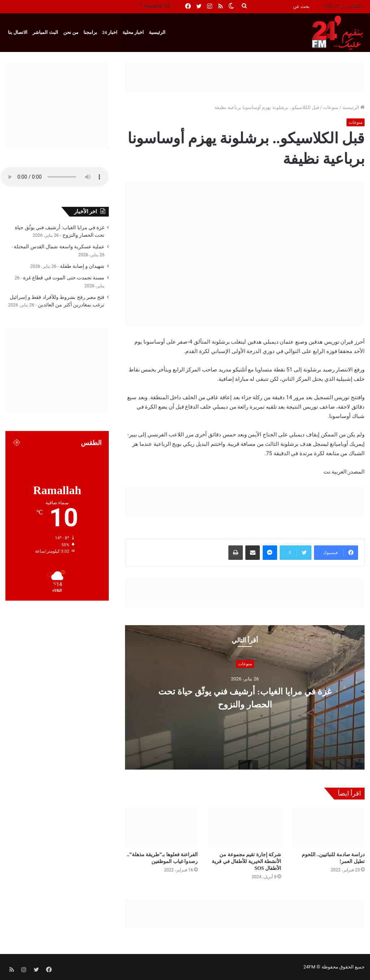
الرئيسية (157, 32)
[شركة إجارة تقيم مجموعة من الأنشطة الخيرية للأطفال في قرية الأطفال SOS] (245, 827)
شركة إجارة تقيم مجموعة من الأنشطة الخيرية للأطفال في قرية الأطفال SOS (246, 861)
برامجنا (90, 32)
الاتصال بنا (18, 32)
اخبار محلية (133, 32)
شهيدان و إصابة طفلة (82, 266)
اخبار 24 (110, 32)
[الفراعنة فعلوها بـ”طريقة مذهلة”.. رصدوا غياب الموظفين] (161, 827)
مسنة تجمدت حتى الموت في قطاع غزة (64, 278)
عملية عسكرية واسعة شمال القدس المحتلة (59, 247)
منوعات (331, 107)
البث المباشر (45, 32)
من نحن (71, 32)
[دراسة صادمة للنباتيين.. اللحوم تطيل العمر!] (328, 827)
